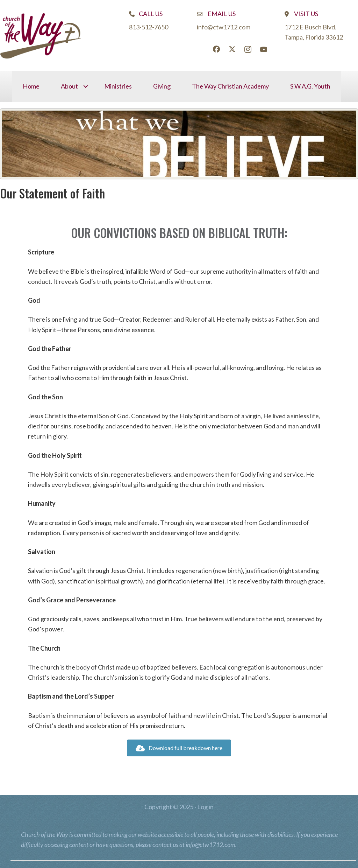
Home (31, 86)
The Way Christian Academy (230, 86)
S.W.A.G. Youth (310, 86)
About (69, 86)
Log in (205, 807)
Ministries (118, 86)
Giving (162, 86)
